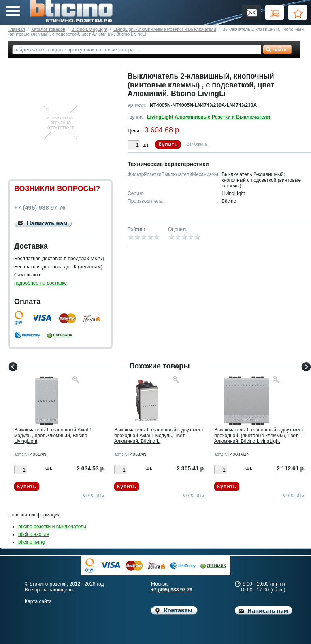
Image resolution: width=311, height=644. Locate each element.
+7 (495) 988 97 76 (172, 590)
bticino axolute (34, 534)
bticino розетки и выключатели (52, 527)
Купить (168, 145)
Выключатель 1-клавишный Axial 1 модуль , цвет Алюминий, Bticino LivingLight (53, 436)
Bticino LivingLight (89, 29)
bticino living (31, 542)
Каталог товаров (48, 29)
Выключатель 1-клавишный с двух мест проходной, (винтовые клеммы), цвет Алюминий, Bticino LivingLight (259, 436)
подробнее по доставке (40, 283)
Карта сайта (38, 601)
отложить (197, 144)
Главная (17, 29)
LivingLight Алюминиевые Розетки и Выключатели (165, 29)
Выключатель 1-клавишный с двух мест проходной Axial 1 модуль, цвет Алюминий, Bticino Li (159, 436)
